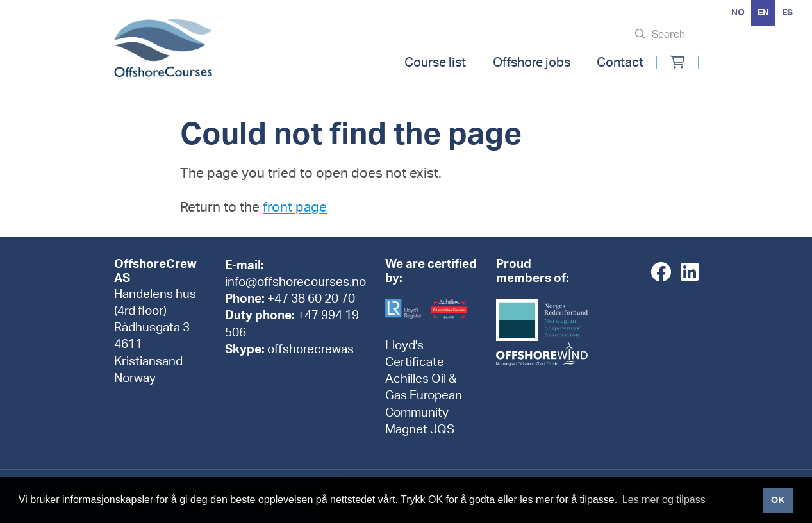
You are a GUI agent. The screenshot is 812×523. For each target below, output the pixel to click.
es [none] (787, 13)
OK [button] (778, 500)
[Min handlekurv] (678, 63)
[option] (738, 13)
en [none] (763, 13)
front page (295, 207)
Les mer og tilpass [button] (664, 500)
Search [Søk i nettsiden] (668, 35)
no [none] (738, 13)
